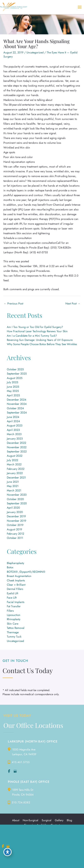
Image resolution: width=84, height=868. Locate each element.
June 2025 (13, 387)
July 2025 (12, 382)
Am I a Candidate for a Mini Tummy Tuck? (32, 336)
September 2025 (17, 374)
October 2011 (15, 538)
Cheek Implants (16, 580)
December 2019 (16, 516)
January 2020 (15, 512)
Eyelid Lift (12, 593)
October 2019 (15, 525)
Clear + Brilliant (16, 585)
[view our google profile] (15, 771)
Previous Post (13, 303)
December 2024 (17, 400)
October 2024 (15, 408)
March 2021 (14, 490)
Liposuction (14, 615)
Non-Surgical (30, 820)
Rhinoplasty (14, 619)
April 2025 (13, 395)
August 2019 (14, 529)
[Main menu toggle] (80, 7)
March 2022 (14, 464)
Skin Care (13, 624)
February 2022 (16, 469)
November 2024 (17, 404)
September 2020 (17, 503)
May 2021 (13, 486)
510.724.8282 (21, 802)
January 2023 (15, 439)
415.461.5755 (21, 762)
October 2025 (15, 369)
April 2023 (13, 430)
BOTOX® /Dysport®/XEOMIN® (26, 572)
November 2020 (17, 495)
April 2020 (13, 508)
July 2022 (12, 460)
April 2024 (13, 421)
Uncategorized (35, 52)
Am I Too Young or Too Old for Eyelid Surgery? (35, 327)
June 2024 (13, 417)
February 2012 (15, 534)
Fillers (10, 611)
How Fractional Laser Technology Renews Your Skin (37, 331)
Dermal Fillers (15, 589)
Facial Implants (16, 602)
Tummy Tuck (14, 636)
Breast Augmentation (19, 576)
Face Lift (12, 598)
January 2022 (15, 473)
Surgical (47, 820)
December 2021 (16, 477)
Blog (69, 820)
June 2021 (13, 482)
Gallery (59, 820)
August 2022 (15, 456)
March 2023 (14, 434)
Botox (10, 567)
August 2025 (15, 378)
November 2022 (17, 447)
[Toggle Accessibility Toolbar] (8, 852)
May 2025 (13, 391)
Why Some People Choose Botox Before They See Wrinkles (42, 344)
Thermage (13, 632)
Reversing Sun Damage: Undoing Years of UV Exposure (40, 340)
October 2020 (15, 499)
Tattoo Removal (16, 628)
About (16, 820)
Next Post (73, 303)
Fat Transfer (14, 606)
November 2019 (16, 521)
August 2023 (15, 425)
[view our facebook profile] (9, 771)
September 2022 (17, 451)
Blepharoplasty (15, 563)
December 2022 (16, 443)
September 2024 (17, 412)
